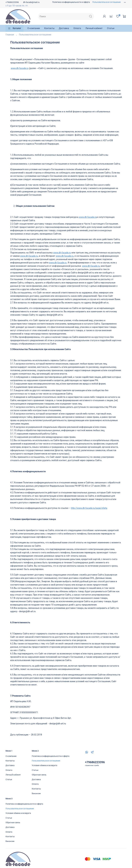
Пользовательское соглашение (106, 2)
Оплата (77, 28)
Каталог (15, 28)
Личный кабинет (94, 28)
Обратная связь (39, 775)
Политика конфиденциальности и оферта (71, 2)
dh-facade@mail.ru (31, 2)
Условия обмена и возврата (45, 765)
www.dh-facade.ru (20, 68)
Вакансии (36, 794)
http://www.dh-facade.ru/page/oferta (89, 508)
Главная (10, 35)
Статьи (111, 28)
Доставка (64, 28)
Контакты (49, 28)
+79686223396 (12, 2)
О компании (34, 28)
